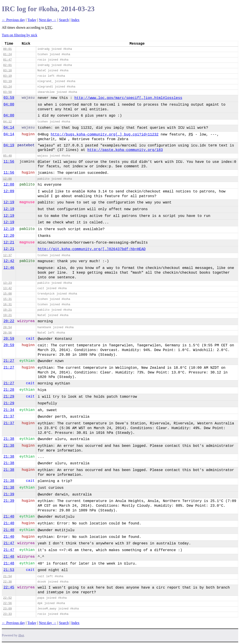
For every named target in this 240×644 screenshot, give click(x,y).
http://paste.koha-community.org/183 (125, 150)
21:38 (9, 439)
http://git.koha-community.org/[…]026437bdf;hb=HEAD (92, 249)
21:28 (9, 390)
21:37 (9, 417)
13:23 (7, 283)
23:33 (7, 614)
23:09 (7, 609)
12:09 (9, 191)
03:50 (7, 92)
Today (32, 20)
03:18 (7, 71)
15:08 (7, 294)
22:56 (7, 603)
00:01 (7, 49)
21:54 (7, 576)
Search (64, 20)
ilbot (21, 635)
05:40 (7, 156)
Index (75, 20)
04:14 (9, 128)
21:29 (9, 397)
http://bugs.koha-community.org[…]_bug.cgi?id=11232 (104, 135)
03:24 (7, 87)
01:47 (7, 60)
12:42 (9, 261)
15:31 (7, 299)
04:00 (9, 105)
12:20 (9, 236)
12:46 (9, 268)
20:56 (7, 333)
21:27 (9, 361)
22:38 (7, 582)
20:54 (7, 327)
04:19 (9, 145)
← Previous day (13, 20)
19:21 (7, 310)
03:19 (7, 76)
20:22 (9, 321)
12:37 (7, 255)
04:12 (7, 122)
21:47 (9, 543)
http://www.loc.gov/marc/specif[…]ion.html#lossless (128, 98)
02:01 (7, 65)
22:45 (9, 587)
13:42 (7, 288)
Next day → (48, 20)
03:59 (9, 98)
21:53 (9, 570)
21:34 (9, 410)
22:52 (7, 598)
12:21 (9, 242)
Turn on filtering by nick (20, 35)
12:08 (7, 179)
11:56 (9, 162)
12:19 (9, 202)
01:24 (7, 54)
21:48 (9, 557)
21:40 (9, 517)
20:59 (9, 339)
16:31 (7, 305)
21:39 (9, 494)
